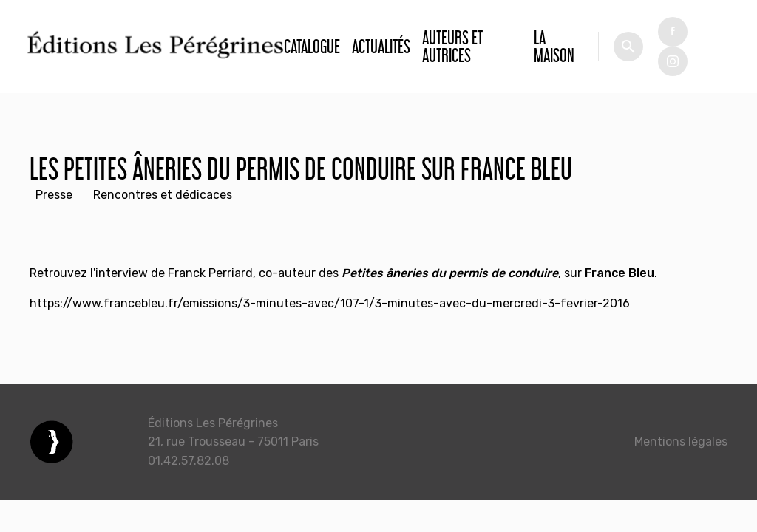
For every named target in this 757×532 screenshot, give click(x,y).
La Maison (554, 46)
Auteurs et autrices (452, 46)
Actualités (381, 46)
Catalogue (312, 46)
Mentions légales (681, 441)
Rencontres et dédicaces (163, 195)
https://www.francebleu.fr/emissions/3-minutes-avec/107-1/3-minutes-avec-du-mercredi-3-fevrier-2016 (330, 303)
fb (673, 32)
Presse (54, 195)
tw (673, 61)
